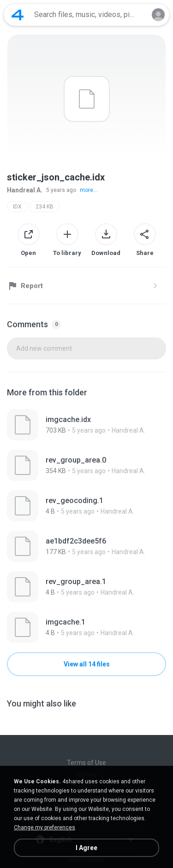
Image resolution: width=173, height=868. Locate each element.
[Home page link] (18, 15)
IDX (17, 207)
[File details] (86, 425)
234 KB (45, 207)
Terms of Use (86, 763)
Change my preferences (45, 827)
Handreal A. (25, 190)
